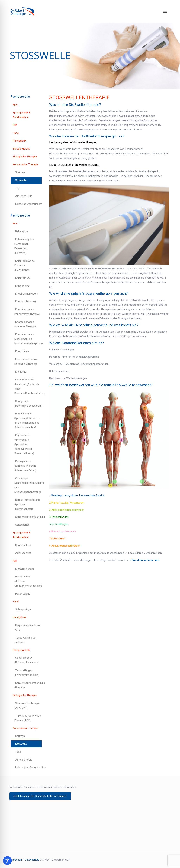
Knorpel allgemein (25, 302)
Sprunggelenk (23, 545)
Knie (15, 105)
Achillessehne (23, 553)
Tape (18, 188)
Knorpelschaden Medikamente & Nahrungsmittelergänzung (28, 339)
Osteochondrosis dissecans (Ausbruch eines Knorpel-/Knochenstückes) (28, 386)
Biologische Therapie (25, 157)
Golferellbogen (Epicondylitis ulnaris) (27, 660)
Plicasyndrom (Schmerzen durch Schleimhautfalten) (25, 466)
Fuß (15, 125)
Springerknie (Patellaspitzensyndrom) (28, 403)
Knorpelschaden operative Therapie (25, 324)
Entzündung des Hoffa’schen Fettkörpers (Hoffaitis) (24, 246)
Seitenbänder (23, 525)
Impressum (16, 860)
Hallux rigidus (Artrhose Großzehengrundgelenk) (28, 581)
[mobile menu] (165, 11)
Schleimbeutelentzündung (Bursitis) (28, 685)
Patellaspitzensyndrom (65, 495)
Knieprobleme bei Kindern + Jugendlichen (25, 265)
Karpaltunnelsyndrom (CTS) (27, 627)
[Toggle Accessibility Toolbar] (7, 861)
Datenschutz (32, 860)
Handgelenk (19, 141)
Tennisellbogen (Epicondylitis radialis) (27, 673)
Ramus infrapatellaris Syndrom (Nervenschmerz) (27, 504)
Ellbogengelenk (21, 149)
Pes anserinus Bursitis (92, 495)
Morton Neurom (25, 569)
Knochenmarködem (27, 294)
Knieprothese (23, 278)
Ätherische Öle (24, 196)
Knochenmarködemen (145, 560)
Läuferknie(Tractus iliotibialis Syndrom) (26, 362)
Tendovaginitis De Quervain (25, 640)
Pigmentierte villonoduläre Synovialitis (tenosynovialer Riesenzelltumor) (24, 444)
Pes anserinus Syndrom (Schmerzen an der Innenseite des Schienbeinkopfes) (27, 420)
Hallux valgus (23, 594)
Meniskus (21, 372)
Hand (16, 133)
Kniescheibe (22, 286)
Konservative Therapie (25, 164)
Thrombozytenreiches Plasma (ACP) (28, 718)
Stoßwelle (21, 180)
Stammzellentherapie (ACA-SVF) (27, 705)
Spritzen (20, 172)
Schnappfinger (24, 609)
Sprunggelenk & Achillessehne (22, 115)
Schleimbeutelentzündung (28, 517)
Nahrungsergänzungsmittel (28, 204)
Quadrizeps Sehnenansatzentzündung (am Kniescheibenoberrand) (28, 485)
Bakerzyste (22, 231)
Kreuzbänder (23, 351)
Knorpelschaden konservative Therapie (27, 312)
